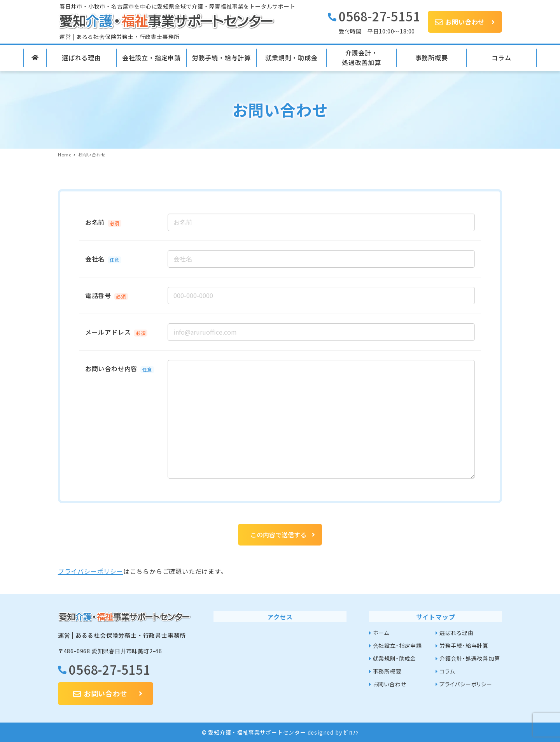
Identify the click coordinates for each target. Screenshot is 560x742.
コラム (447, 671)
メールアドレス (108, 332)
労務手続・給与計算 (464, 646)
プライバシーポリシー (91, 571)
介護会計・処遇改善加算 (470, 658)
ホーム (381, 633)
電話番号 (98, 295)
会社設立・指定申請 (397, 646)
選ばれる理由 (457, 633)
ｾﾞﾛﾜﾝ (351, 732)
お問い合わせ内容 (111, 368)
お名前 (95, 222)
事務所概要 (387, 671)
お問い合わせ (390, 684)
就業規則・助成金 (395, 658)
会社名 (95, 259)
